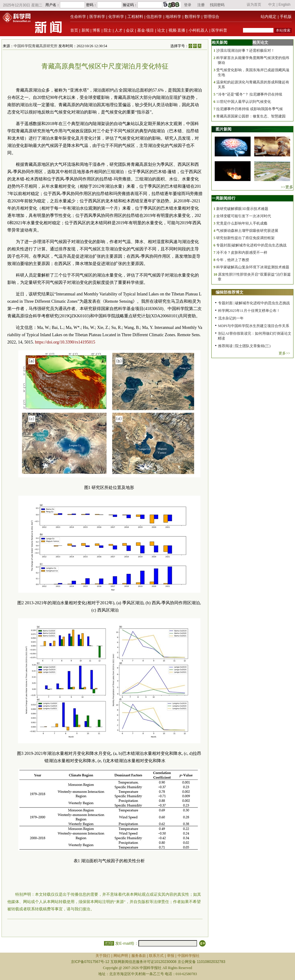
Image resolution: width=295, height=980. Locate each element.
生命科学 (78, 17)
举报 (171, 956)
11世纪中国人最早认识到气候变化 (244, 102)
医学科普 (219, 30)
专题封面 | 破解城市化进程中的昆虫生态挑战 (254, 303)
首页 (74, 30)
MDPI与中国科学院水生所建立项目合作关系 (254, 326)
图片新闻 (224, 129)
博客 (96, 30)
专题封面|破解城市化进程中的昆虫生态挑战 (251, 245)
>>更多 (287, 187)
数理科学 (193, 17)
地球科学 (173, 17)
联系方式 (156, 956)
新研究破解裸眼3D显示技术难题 (242, 209)
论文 (161, 30)
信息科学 (154, 17)
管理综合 (211, 17)
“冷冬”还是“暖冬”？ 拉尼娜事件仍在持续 (249, 94)
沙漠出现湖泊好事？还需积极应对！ (245, 51)
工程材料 (135, 17)
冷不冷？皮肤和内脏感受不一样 (242, 253)
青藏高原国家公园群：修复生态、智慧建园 (251, 116)
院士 (108, 30)
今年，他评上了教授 (233, 260)
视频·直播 (177, 30)
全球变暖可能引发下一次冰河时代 (244, 216)
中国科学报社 (189, 956)
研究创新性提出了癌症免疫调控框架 (245, 238)
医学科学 (97, 17)
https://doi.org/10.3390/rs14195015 (65, 342)
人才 (119, 30)
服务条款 (139, 956)
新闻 (85, 30)
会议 (130, 30)
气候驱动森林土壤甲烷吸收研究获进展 (247, 231)
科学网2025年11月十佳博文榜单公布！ (249, 311)
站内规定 (269, 17)
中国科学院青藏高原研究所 (36, 46)
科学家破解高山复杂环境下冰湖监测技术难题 (253, 267)
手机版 (286, 17)
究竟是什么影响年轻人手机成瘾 (242, 223)
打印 (109, 943)
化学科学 (116, 17)
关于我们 (103, 956)
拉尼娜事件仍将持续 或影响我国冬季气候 (250, 109)
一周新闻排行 (224, 198)
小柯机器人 (198, 30)
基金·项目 (146, 30)
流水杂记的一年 (231, 318)
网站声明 (121, 956)
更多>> (284, 353)
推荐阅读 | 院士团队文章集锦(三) (244, 346)
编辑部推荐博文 (229, 292)
